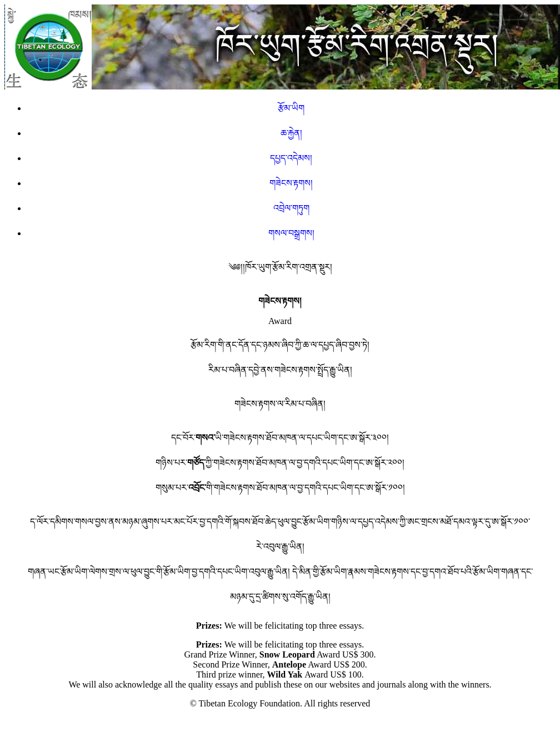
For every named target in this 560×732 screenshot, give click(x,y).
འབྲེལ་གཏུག (291, 208)
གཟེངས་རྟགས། (291, 183)
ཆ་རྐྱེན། (291, 133)
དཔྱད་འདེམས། (291, 158)
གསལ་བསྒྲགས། (291, 233)
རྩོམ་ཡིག (291, 108)
